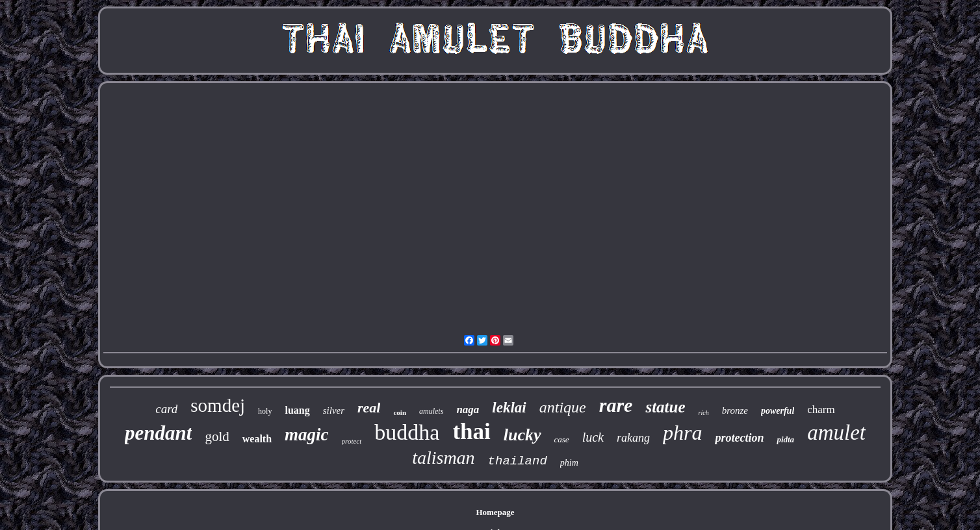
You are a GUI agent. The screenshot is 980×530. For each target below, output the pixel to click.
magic (307, 435)
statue (665, 407)
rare (616, 405)
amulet (836, 433)
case (562, 439)
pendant (158, 433)
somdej (218, 405)
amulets (431, 411)
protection (739, 438)
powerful (778, 411)
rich (704, 413)
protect (352, 441)
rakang (633, 438)
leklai (509, 408)
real (369, 408)
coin (400, 412)
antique (563, 407)
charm (821, 410)
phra (682, 433)
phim (569, 463)
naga (468, 410)
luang (297, 410)
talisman (443, 458)
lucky (522, 435)
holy (265, 411)
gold (217, 436)
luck (593, 437)
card (166, 409)
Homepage (495, 512)
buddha (407, 432)
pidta (785, 439)
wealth (257, 439)
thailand (518, 461)
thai (471, 432)
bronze (735, 410)
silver (334, 410)
